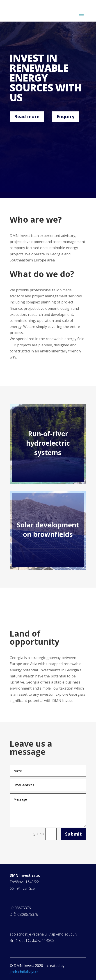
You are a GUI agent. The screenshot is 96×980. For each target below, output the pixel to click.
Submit (73, 834)
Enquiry (65, 116)
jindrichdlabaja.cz (24, 972)
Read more (27, 116)
